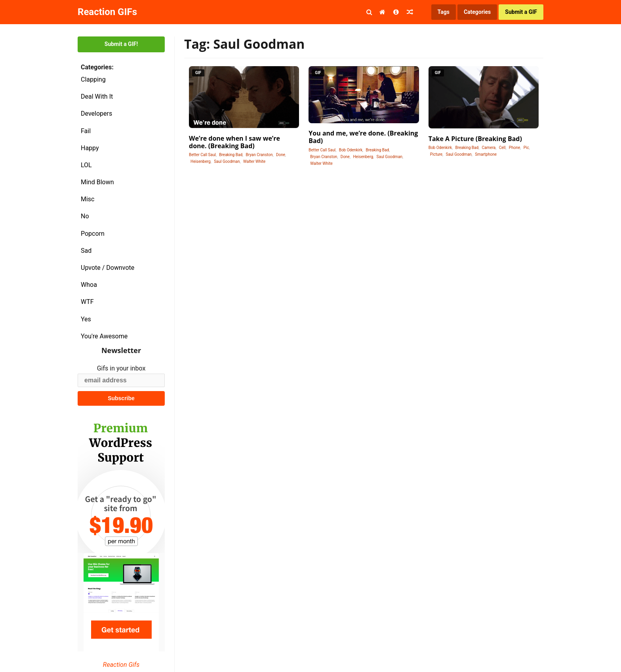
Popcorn (93, 234)
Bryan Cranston (259, 155)
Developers (96, 114)
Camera (489, 148)
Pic (526, 148)
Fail (86, 131)
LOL (86, 165)
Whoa (89, 285)
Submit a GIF (521, 12)
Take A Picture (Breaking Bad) (475, 139)
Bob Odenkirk (351, 150)
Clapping (93, 79)
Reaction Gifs (121, 665)
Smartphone (486, 154)
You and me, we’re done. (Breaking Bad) (363, 137)
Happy (90, 148)
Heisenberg (201, 161)
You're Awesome (104, 336)
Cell (502, 148)
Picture (436, 154)
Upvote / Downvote (108, 268)
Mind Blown (97, 182)
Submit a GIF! (121, 44)
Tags (444, 12)
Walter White (254, 161)
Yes (86, 319)
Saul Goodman (227, 161)
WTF (87, 302)
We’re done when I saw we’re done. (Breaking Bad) (234, 142)
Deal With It (97, 96)
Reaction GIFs (107, 12)
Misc (88, 199)
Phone (514, 148)
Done (281, 155)
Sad (86, 251)
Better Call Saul (202, 155)
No (85, 216)
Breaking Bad (231, 155)
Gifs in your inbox (121, 368)
